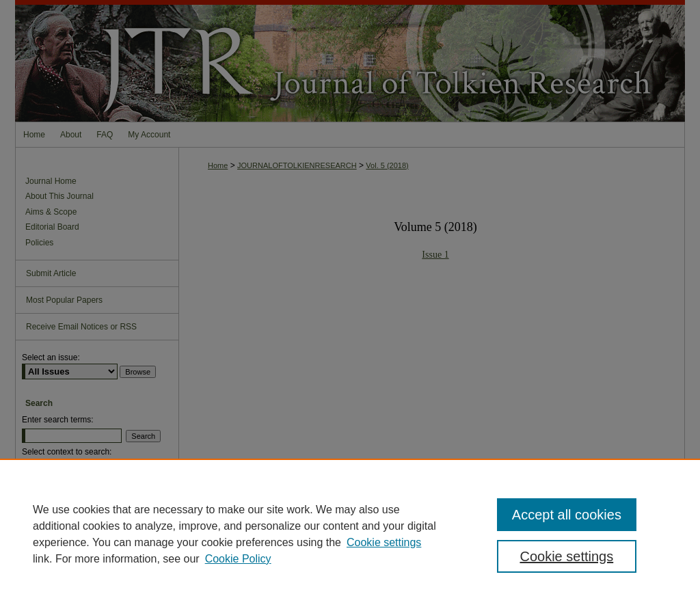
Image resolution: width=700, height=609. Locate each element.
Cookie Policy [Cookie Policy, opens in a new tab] (238, 559)
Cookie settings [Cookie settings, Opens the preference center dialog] (566, 556)
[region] (350, 534)
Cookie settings (384, 542)
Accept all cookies (567, 515)
